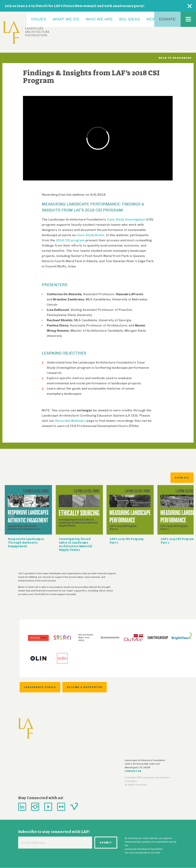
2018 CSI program (70, 240)
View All (182, 478)
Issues (39, 19)
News (153, 19)
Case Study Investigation (126, 219)
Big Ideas (130, 19)
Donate (167, 19)
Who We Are (99, 19)
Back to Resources (175, 58)
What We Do (66, 19)
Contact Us (133, 771)
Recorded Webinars (70, 421)
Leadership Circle (40, 687)
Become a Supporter (85, 687)
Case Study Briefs (91, 235)
